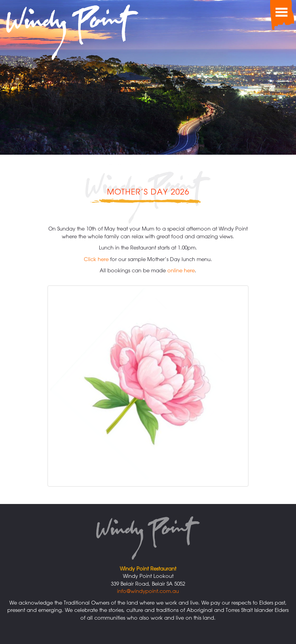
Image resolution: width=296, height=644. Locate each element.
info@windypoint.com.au (148, 591)
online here (181, 270)
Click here (96, 259)
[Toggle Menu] (281, 12)
